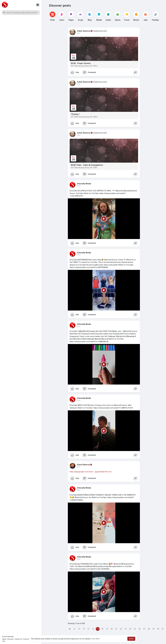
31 (163, 629)
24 (130, 629)
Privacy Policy (28, 639)
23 (126, 629)
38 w (79, 490)
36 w (79, 33)
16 (93, 629)
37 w (79, 255)
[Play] (104, 219)
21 (116, 629)
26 (140, 629)
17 (98, 629)
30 (158, 629)
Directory (10, 639)
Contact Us (18, 639)
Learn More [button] (96, 639)
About (4, 639)
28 (149, 629)
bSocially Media (84, 184)
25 (135, 629)
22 (121, 629)
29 (153, 629)
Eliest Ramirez (84, 465)
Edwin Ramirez (84, 31)
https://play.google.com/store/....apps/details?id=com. (91, 472)
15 (88, 629)
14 (84, 629)
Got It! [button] (131, 639)
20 (112, 629)
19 (107, 629)
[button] (21, 13)
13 (79, 629)
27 (144, 629)
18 (102, 629)
